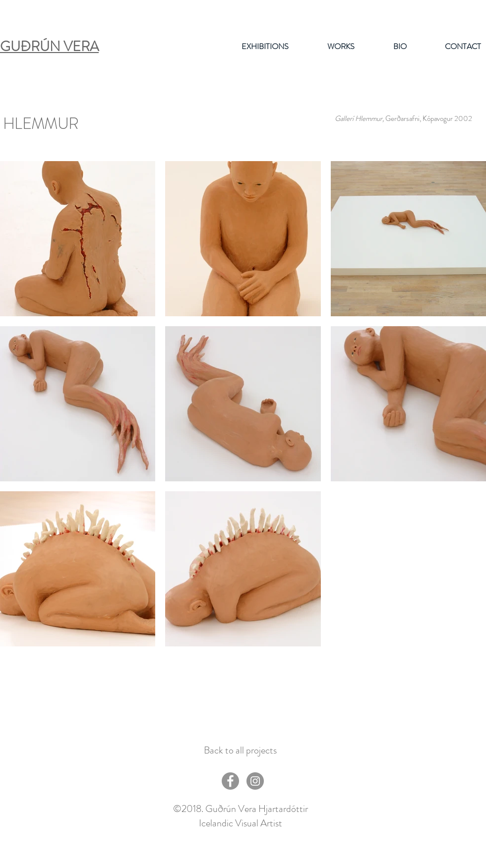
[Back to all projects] (240, 751)
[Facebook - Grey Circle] (230, 781)
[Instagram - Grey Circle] (255, 781)
